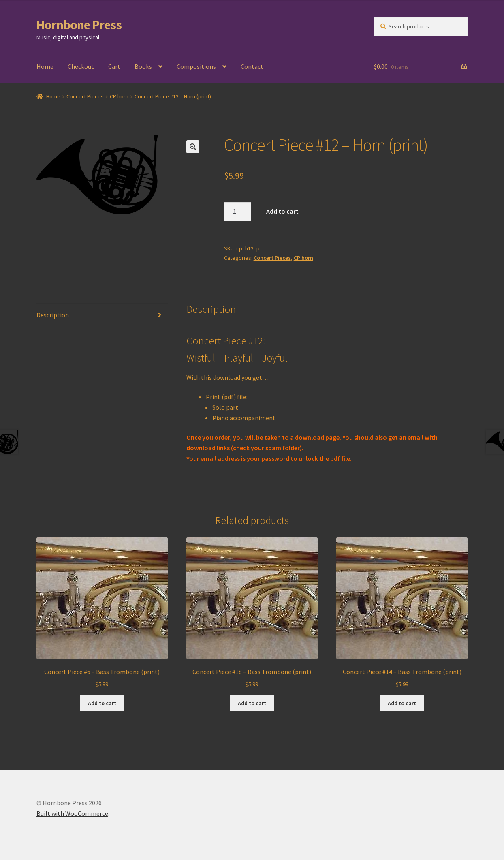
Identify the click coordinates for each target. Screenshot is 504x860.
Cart (114, 66)
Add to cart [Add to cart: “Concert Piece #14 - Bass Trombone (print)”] (402, 703)
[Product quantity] (238, 212)
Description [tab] (53, 315)
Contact (252, 66)
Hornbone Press (79, 25)
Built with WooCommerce (72, 813)
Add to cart (282, 211)
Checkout (81, 66)
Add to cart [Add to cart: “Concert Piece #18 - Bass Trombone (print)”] (252, 703)
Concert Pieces (85, 96)
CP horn (119, 96)
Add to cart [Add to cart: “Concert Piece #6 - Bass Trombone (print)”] (102, 703)
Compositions (196, 66)
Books (143, 66)
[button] (193, 147)
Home (45, 66)
